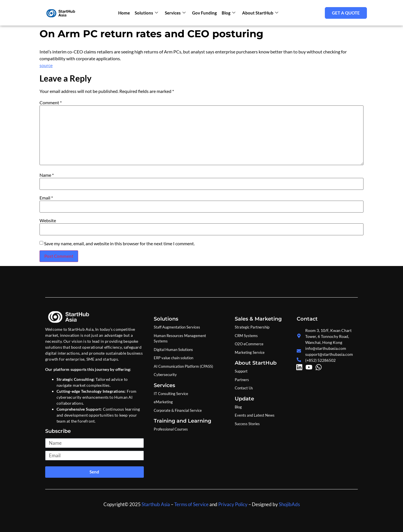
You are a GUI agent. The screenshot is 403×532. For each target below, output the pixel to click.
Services (175, 13)
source (46, 65)
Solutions (147, 13)
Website (48, 221)
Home (125, 13)
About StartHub (259, 13)
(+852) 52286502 (320, 360)
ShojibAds (289, 504)
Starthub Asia (156, 504)
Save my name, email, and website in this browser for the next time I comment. (119, 244)
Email (46, 198)
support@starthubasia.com (329, 354)
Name (47, 175)
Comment (51, 103)
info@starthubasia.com (326, 348)
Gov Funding (204, 13)
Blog (228, 13)
